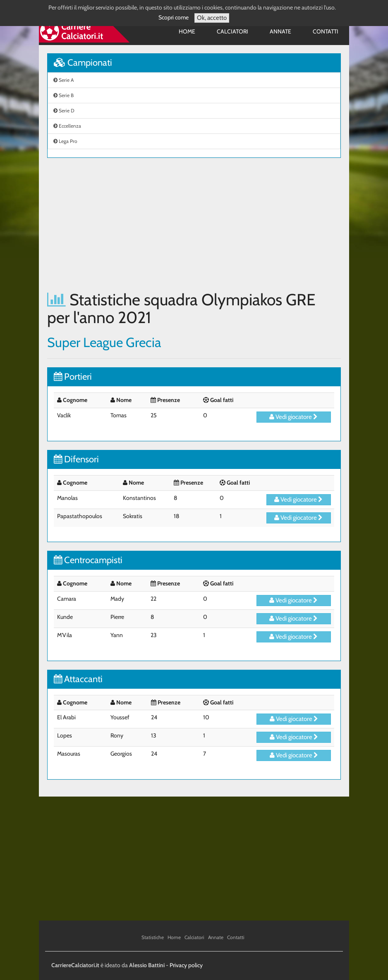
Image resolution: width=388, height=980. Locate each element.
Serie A (63, 80)
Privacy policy (186, 965)
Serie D (64, 111)
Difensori (76, 459)
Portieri (73, 377)
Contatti (326, 31)
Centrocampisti (88, 560)
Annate (280, 31)
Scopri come (174, 17)
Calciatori (232, 31)
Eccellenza (67, 126)
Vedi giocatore (293, 417)
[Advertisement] (194, 224)
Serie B (63, 95)
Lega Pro (65, 141)
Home (187, 31)
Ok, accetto (212, 18)
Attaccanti (78, 679)
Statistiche (153, 937)
